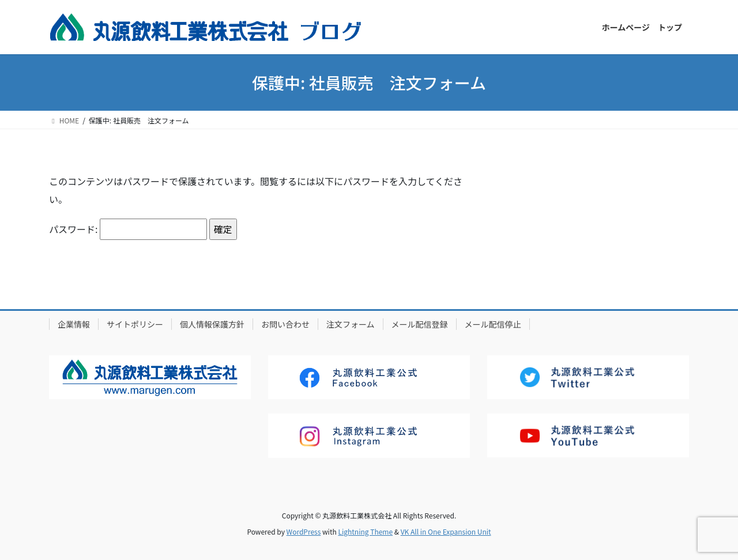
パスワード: (128, 229)
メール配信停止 (493, 324)
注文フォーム (351, 324)
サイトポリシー (135, 324)
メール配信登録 (420, 324)
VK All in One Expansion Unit (446, 531)
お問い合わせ (285, 324)
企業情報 (74, 324)
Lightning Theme (365, 531)
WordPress (304, 531)
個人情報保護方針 (212, 324)
